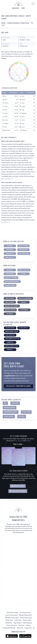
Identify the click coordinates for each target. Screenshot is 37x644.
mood (20, 441)
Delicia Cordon (24, 246)
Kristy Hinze (10, 298)
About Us (20, 628)
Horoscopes (16, 8)
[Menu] (33, 4)
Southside (10, 250)
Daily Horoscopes (12, 612)
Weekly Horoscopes (25, 615)
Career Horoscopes (12, 615)
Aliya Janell (24, 310)
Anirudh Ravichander (12, 306)
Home (3, 23)
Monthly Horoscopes (12, 618)
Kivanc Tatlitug (24, 270)
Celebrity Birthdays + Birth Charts (18, 23)
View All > (10, 350)
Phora (23, 274)
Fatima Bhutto (24, 328)
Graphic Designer (10, 408)
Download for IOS (18, 486)
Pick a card (19, 444)
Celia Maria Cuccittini (12, 339)
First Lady (15, 403)
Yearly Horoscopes (26, 618)
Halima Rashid (10, 328)
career (28, 441)
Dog (5, 403)
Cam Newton (24, 250)
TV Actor (22, 416)
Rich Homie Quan (24, 254)
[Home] (18, 4)
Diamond (10, 246)
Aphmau (23, 302)
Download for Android (18, 491)
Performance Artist (11, 412)
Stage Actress (9, 416)
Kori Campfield (10, 335)
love (16, 441)
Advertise (22, 625)
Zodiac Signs (27, 620)
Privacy (28, 625)
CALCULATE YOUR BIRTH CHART (18, 386)
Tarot (23, 8)
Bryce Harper (10, 302)
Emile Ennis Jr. (10, 257)
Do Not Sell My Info (9, 628)
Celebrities (9, 623)
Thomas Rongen (10, 285)
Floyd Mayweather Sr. (12, 282)
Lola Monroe (10, 274)
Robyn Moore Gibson (12, 331)
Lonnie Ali (10, 342)
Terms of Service (12, 625)
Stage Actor (26, 412)
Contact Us (28, 628)
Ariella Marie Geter (12, 346)
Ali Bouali (10, 314)
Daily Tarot (18, 620)
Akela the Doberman (25, 298)
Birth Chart (9, 620)
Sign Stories (18, 623)
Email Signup (27, 623)
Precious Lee (10, 254)
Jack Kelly (10, 270)
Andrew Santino (10, 310)
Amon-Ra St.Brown (11, 278)
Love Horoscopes (25, 612)
